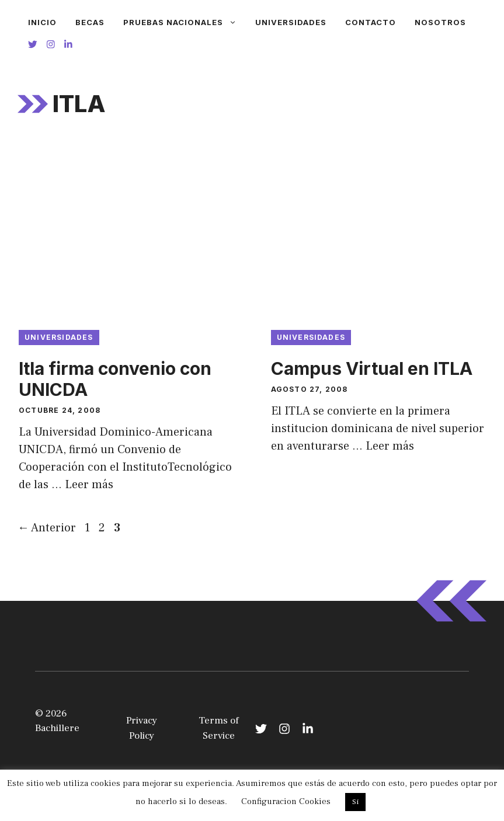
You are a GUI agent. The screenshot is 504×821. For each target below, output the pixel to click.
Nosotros (440, 22)
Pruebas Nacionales (185, 22)
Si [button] (355, 802)
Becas (90, 22)
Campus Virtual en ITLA (372, 368)
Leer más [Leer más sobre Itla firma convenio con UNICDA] (89, 485)
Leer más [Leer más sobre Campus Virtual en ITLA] (390, 446)
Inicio (42, 22)
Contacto (371, 22)
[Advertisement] (252, 231)
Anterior (47, 528)
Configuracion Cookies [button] (286, 801)
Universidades (291, 22)
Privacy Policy (142, 728)
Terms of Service (219, 728)
